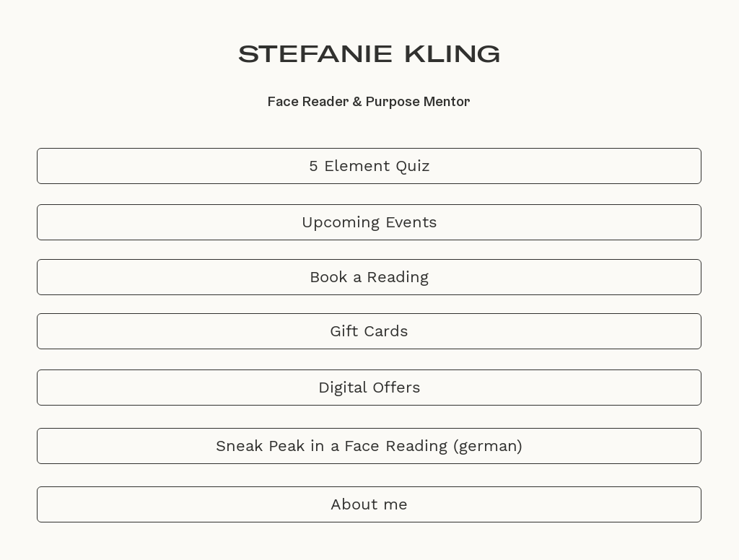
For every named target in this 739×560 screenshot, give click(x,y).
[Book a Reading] (369, 277)
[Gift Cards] (369, 331)
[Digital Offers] (369, 388)
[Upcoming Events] (369, 222)
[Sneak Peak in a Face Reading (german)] (369, 446)
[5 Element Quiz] (369, 166)
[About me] (369, 504)
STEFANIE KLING (369, 53)
